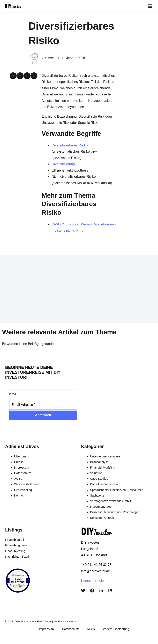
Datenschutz (23, 473)
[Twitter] (83, 591)
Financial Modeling (103, 468)
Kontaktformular (93, 581)
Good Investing (15, 551)
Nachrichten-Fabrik (18, 557)
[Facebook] (92, 591)
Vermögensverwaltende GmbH (111, 501)
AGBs (18, 479)
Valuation (96, 473)
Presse (19, 462)
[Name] (41, 394)
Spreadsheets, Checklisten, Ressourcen (117, 490)
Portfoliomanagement (104, 484)
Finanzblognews (16, 545)
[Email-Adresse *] (43, 405)
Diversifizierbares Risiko (70, 145)
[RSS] (110, 591)
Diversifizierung (63, 164)
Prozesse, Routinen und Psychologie (115, 512)
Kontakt (19, 495)
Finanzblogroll (15, 540)
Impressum (22, 468)
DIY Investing (23, 490)
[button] (13, 76)
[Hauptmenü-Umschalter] (150, 6)
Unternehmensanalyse (105, 456)
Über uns (20, 456)
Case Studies (99, 479)
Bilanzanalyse (99, 462)
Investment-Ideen (102, 507)
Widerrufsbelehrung (27, 484)
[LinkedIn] (101, 591)
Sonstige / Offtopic (102, 518)
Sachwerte (97, 495)
